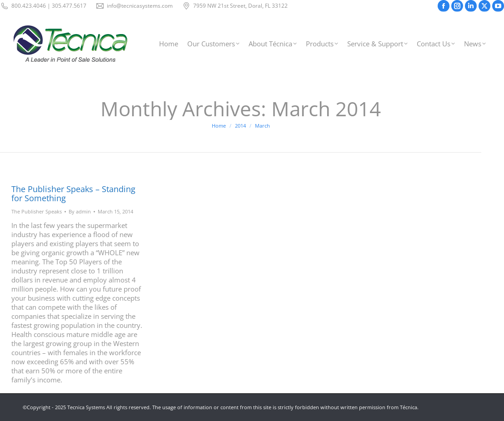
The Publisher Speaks (37, 211)
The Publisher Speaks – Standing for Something (73, 193)
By (80, 211)
